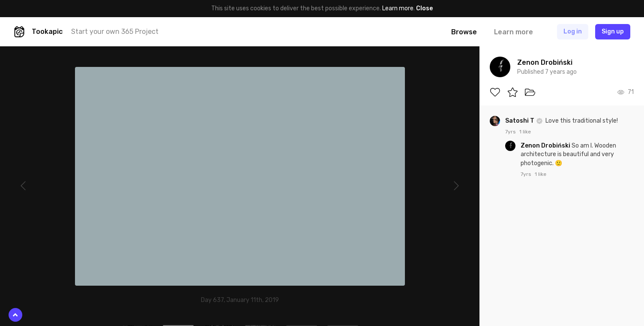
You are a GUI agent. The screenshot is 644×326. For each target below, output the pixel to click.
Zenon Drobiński (546, 146)
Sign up (613, 32)
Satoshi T (520, 121)
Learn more (398, 8)
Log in (573, 32)
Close (424, 8)
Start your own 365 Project (115, 32)
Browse (464, 32)
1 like (525, 132)
